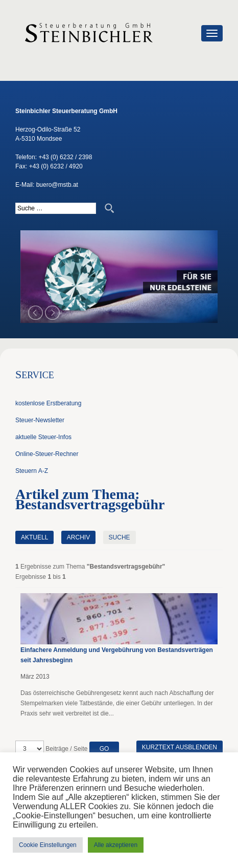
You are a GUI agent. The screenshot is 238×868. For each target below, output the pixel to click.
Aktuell (34, 537)
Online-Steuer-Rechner (47, 454)
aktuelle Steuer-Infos (43, 437)
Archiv (78, 537)
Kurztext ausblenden (180, 747)
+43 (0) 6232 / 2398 (65, 157)
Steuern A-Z (32, 471)
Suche (120, 537)
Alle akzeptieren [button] (116, 845)
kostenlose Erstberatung (48, 403)
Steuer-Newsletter (40, 420)
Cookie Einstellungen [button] (48, 845)
